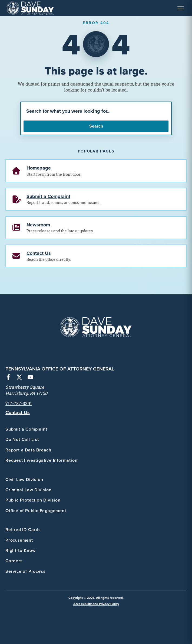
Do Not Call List (22, 439)
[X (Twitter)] (19, 378)
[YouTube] (30, 378)
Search (96, 126)
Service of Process (25, 571)
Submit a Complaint (26, 429)
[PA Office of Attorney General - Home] (30, 8)
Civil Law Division (24, 479)
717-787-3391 (19, 404)
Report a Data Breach (28, 450)
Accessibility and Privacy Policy (96, 604)
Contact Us (18, 412)
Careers (14, 561)
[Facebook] (8, 378)
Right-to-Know (20, 550)
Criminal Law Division (29, 490)
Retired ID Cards (23, 530)
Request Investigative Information (41, 460)
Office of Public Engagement (36, 511)
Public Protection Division (33, 500)
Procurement (19, 540)
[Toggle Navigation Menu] (181, 8)
